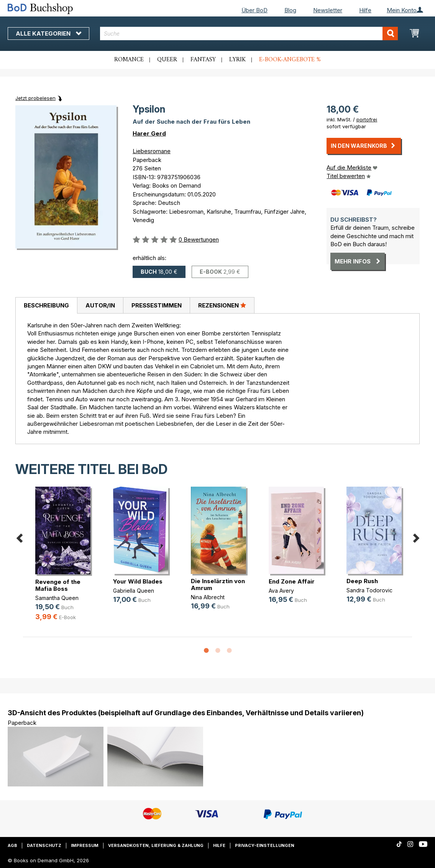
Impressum (85, 845)
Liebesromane (152, 151)
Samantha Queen (57, 598)
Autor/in (100, 305)
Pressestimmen (157, 305)
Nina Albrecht (208, 597)
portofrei (367, 119)
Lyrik (237, 60)
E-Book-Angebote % (290, 60)
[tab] (46, 306)
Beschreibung (46, 305)
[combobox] (249, 34)
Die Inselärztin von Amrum (218, 584)
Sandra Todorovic (369, 590)
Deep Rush (362, 581)
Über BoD (254, 10)
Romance (129, 60)
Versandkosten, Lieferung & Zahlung (156, 845)
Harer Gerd (149, 133)
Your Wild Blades (138, 581)
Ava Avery (281, 591)
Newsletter (328, 10)
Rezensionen (222, 305)
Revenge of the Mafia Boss (58, 585)
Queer (167, 60)
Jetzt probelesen (35, 98)
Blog (290, 10)
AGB (12, 845)
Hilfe (365, 10)
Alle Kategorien (48, 34)
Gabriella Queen (134, 591)
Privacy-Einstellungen (265, 845)
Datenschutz (44, 845)
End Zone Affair (292, 581)
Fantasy (203, 60)
